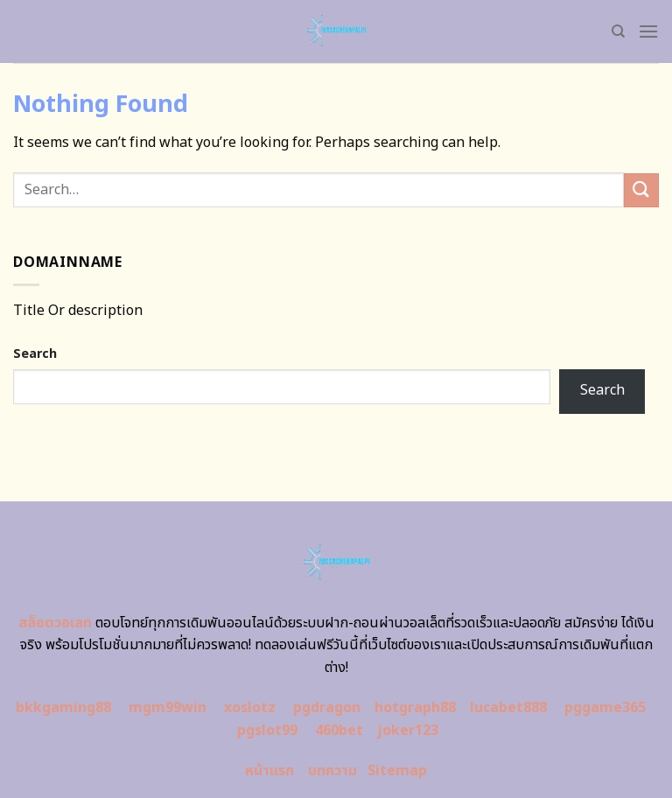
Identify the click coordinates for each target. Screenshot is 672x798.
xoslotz (250, 708)
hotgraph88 (415, 708)
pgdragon (327, 708)
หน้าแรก (269, 771)
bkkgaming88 (63, 708)
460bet (339, 731)
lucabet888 (508, 708)
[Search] (618, 31)
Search (35, 354)
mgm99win (168, 708)
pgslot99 (267, 731)
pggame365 (605, 708)
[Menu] (648, 31)
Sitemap (397, 771)
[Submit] (641, 190)
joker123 (408, 731)
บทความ (332, 771)
